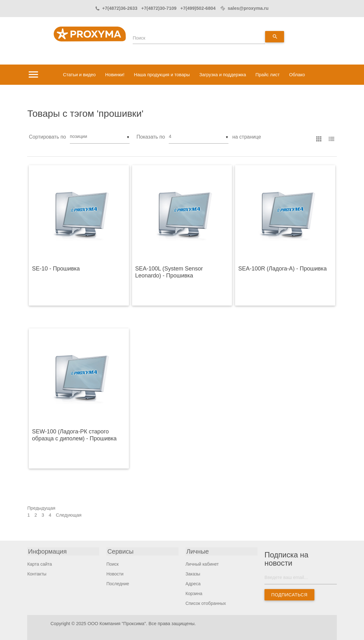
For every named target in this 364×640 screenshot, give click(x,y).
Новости (115, 574)
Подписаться (290, 595)
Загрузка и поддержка (223, 75)
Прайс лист (268, 75)
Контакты (37, 574)
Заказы (193, 574)
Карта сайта (39, 564)
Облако (297, 75)
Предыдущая (41, 508)
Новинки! (115, 75)
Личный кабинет (202, 564)
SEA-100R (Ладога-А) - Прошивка (282, 269)
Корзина (194, 593)
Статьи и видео (79, 75)
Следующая (69, 515)
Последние (118, 583)
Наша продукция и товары (162, 75)
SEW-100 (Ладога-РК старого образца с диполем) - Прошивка (74, 435)
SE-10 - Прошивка (56, 269)
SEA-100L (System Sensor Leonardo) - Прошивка (169, 272)
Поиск (139, 38)
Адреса (193, 583)
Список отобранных (206, 603)
